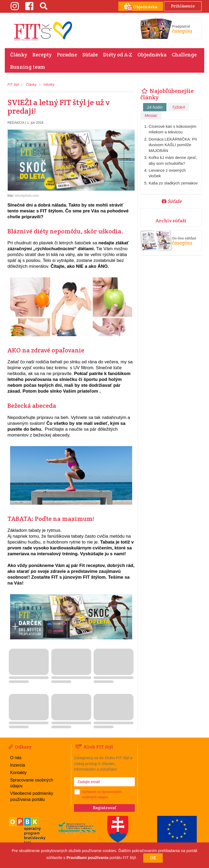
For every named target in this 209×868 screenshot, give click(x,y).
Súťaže (90, 55)
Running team (28, 67)
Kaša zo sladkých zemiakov (173, 183)
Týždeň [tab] (179, 107)
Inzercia (18, 765)
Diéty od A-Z (118, 55)
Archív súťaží (171, 221)
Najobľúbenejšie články (167, 94)
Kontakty (18, 773)
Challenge (184, 55)
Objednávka (152, 55)
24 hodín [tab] (155, 107)
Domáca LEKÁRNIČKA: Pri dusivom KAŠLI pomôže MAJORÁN (173, 145)
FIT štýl (13, 85)
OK (153, 858)
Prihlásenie (183, 6)
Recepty (42, 55)
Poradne (67, 55)
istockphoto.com (27, 196)
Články (19, 55)
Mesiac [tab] (151, 115)
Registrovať (104, 808)
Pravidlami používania (87, 858)
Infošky (49, 85)
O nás (16, 758)
